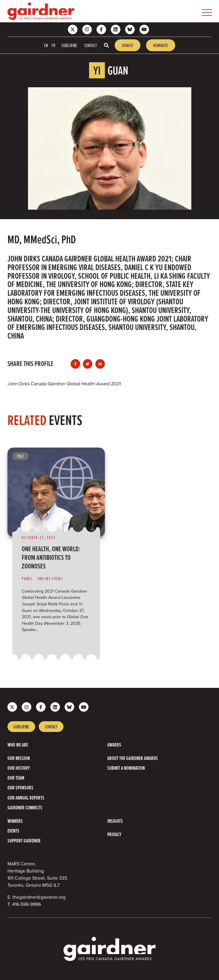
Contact (91, 45)
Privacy (114, 834)
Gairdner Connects (25, 807)
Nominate (161, 45)
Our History (19, 768)
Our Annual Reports (26, 798)
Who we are (18, 745)
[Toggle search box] (106, 45)
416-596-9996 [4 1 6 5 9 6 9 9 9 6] (27, 904)
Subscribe (69, 45)
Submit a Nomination (126, 768)
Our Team (16, 778)
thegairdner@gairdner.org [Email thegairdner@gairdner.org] (39, 897)
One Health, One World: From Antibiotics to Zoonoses (51, 557)
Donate (128, 45)
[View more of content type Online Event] (53, 579)
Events (13, 831)
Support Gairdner (24, 840)
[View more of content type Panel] (30, 579)
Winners (15, 821)
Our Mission (19, 758)
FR (53, 45)
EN (46, 45)
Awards (114, 745)
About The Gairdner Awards (133, 758)
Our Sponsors (20, 787)
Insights (115, 821)
